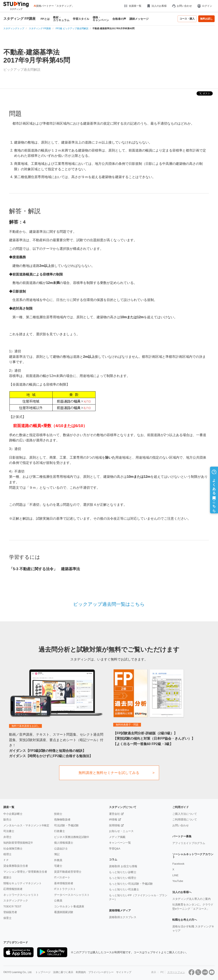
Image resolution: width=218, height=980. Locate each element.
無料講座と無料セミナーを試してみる (109, 773)
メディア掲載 (117, 837)
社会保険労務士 (13, 849)
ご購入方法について (185, 814)
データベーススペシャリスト (72, 895)
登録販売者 (10, 912)
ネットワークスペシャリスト (21, 895)
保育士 (7, 918)
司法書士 (9, 831)
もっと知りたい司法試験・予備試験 (131, 884)
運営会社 (114, 814)
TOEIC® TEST (12, 906)
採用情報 (114, 825)
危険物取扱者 (62, 820)
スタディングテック (16, 901)
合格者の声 (119, 19)
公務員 (58, 901)
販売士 (7, 820)
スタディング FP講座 (19, 19)
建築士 (7, 877)
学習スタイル (81, 19)
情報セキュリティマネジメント (23, 883)
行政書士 (60, 831)
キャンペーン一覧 (120, 843)
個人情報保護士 (64, 843)
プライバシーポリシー (101, 972)
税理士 (7, 854)
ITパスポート (62, 877)
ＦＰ (6, 860)
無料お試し (206, 19)
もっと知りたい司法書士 (124, 889)
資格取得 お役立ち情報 (123, 866)
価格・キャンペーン (101, 19)
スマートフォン (176, 972)
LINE (175, 875)
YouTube (178, 881)
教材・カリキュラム (61, 19)
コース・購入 (187, 19)
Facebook (178, 864)
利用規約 (81, 972)
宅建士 (58, 866)
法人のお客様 (157, 6)
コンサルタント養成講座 (69, 906)
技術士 (58, 814)
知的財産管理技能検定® (18, 843)
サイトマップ (124, 972)
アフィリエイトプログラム (189, 843)
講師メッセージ (139, 19)
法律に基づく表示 (63, 972)
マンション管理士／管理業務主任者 (25, 872)
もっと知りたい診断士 (123, 872)
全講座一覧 (132, 6)
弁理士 (7, 837)
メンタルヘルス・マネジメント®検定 (26, 825)
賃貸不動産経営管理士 (68, 872)
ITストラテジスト (65, 889)
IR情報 (113, 820)
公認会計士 (61, 849)
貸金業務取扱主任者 (16, 866)
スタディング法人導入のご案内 (191, 899)
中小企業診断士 (13, 814)
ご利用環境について (185, 820)
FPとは (45, 19)
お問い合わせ (182, 6)
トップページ (43, 972)
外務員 (58, 860)
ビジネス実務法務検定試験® (72, 837)
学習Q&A (115, 849)
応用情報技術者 (13, 889)
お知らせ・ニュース (121, 831)
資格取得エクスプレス (123, 917)
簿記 (57, 854)
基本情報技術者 (64, 883)
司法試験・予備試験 (66, 825)
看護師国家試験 (64, 912)
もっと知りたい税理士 (123, 878)
